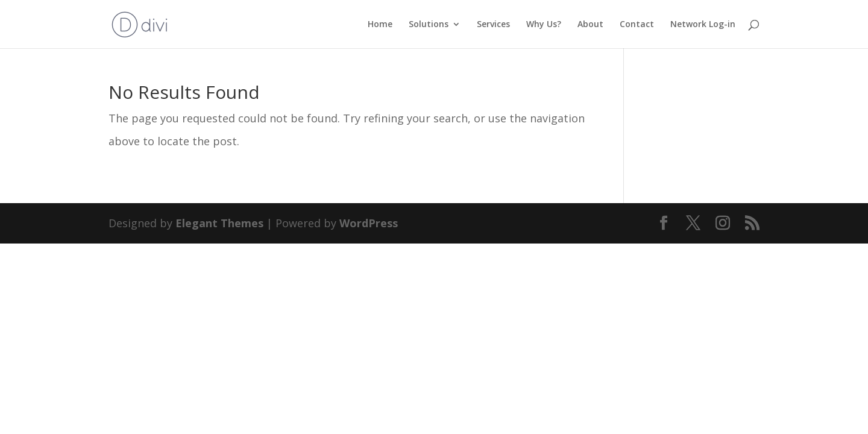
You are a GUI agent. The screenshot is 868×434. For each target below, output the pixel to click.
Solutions (429, 25)
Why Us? (544, 25)
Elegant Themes (219, 223)
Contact (637, 25)
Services (493, 25)
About (590, 25)
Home (380, 25)
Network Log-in (703, 25)
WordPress (369, 223)
